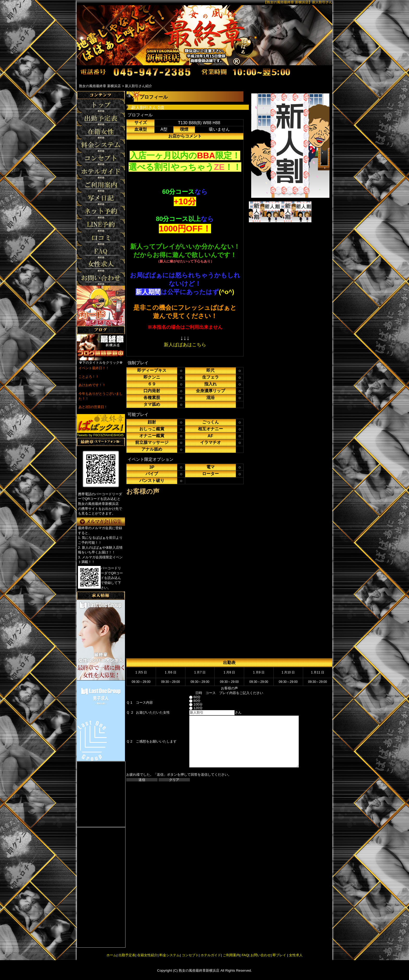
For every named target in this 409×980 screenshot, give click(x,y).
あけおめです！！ (92, 385)
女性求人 (295, 955)
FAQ (245, 955)
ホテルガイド (211, 955)
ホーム (112, 955)
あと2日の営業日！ (93, 407)
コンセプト (190, 955)
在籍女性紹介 (147, 955)
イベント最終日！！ (94, 368)
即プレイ (279, 955)
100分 (191, 704)
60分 (190, 697)
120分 (191, 708)
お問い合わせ (261, 955)
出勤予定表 (127, 955)
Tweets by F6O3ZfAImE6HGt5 (100, 435)
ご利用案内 (231, 955)
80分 (190, 701)
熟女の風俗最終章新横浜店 (199, 970)
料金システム (170, 955)
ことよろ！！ (89, 377)
